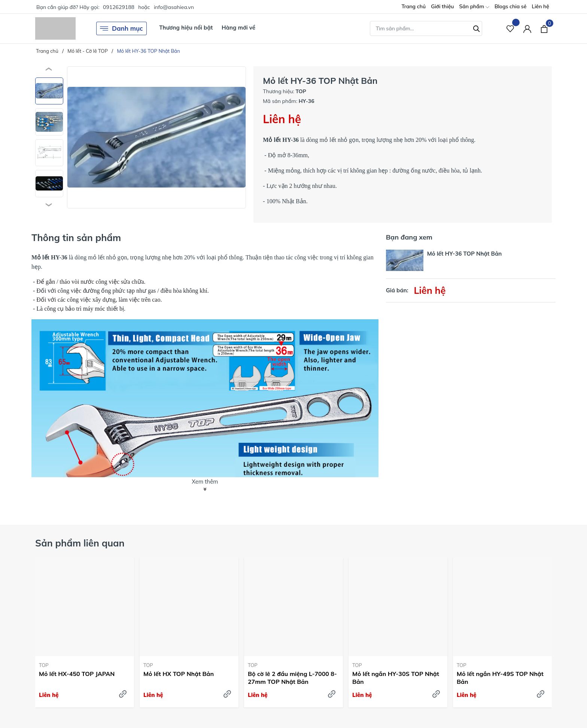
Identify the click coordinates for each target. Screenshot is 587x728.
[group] (156, 137)
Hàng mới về (238, 28)
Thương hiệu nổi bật (186, 28)
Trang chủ (413, 6)
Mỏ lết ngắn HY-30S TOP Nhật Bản (396, 678)
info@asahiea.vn (174, 7)
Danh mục (121, 28)
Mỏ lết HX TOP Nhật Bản (179, 674)
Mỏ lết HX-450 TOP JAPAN (77, 674)
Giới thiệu (442, 6)
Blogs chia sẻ (511, 6)
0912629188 (119, 7)
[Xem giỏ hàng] (544, 28)
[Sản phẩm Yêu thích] (510, 29)
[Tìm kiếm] (477, 28)
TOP (44, 665)
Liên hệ (540, 6)
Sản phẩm (474, 7)
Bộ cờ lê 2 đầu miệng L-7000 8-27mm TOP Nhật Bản (292, 678)
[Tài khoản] (527, 29)
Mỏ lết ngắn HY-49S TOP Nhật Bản (500, 678)
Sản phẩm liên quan (80, 543)
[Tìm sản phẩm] (426, 28)
